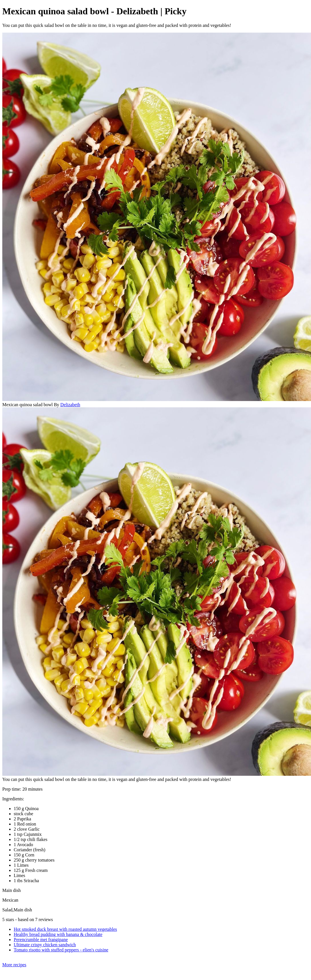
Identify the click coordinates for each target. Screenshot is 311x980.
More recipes (14, 965)
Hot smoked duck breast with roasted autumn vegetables (65, 929)
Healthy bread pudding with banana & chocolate (58, 934)
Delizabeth (70, 405)
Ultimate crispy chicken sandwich (45, 945)
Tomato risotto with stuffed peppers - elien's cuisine (61, 950)
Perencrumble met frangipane (41, 940)
